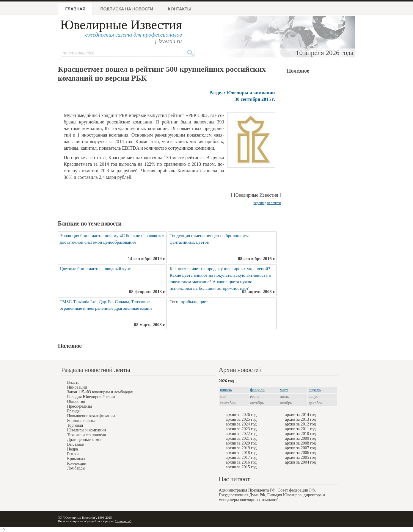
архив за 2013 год (301, 419)
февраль (257, 390)
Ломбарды (76, 468)
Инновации (77, 387)
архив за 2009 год (301, 438)
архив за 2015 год (241, 467)
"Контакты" (123, 521)
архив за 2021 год (241, 438)
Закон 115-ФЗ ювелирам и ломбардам (100, 392)
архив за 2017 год (241, 457)
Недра (73, 449)
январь (226, 390)
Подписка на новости (127, 9)
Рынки (73, 454)
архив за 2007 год (301, 448)
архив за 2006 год (301, 453)
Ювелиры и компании (87, 430)
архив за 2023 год (241, 429)
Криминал (76, 459)
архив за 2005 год (301, 457)
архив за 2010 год (301, 434)
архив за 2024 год (241, 424)
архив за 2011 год (300, 429)
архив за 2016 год (241, 462)
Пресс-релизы (80, 406)
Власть (73, 382)
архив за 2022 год (241, 434)
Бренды (74, 411)
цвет (204, 302)
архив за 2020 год (241, 443)
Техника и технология (87, 435)
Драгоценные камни (85, 440)
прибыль (189, 302)
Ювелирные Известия (121, 25)
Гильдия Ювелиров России (91, 397)
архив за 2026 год (241, 415)
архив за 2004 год (301, 462)
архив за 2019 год (241, 448)
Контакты (180, 9)
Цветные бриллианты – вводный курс (95, 269)
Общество (76, 402)
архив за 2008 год (301, 443)
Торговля (75, 425)
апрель (315, 390)
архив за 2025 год (241, 419)
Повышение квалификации (91, 416)
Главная (76, 9)
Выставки (76, 444)
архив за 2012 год (301, 424)
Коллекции (77, 463)
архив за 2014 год (301, 415)
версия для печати (267, 203)
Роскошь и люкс (81, 421)
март (284, 390)
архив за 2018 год (241, 453)
